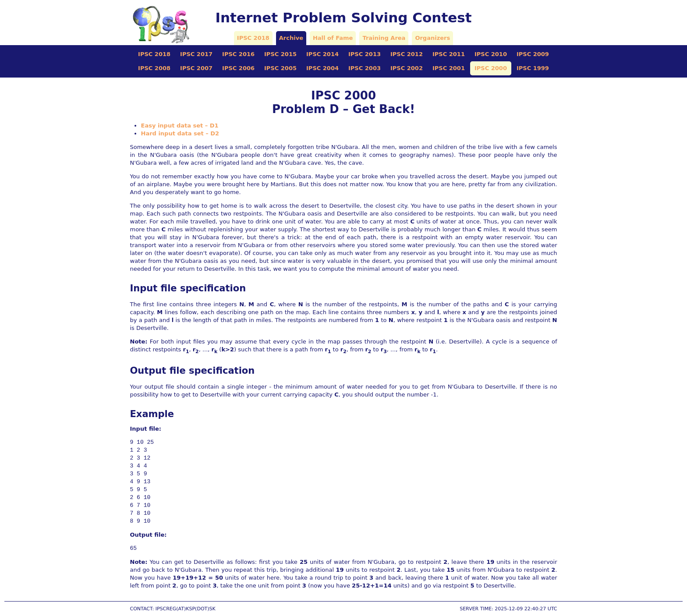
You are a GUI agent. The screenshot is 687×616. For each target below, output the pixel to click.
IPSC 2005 (280, 68)
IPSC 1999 (533, 68)
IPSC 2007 (196, 68)
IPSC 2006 (238, 68)
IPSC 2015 (280, 54)
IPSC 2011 (449, 54)
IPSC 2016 (238, 54)
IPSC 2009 (533, 54)
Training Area (384, 38)
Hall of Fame (333, 38)
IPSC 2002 (407, 68)
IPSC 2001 (449, 68)
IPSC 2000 (491, 68)
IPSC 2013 (365, 54)
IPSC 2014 (322, 54)
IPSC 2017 (196, 54)
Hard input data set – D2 (180, 133)
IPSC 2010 (491, 54)
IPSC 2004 (322, 68)
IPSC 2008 (154, 68)
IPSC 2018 (253, 38)
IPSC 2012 (407, 54)
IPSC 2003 (365, 68)
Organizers (432, 38)
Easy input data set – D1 (180, 126)
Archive (291, 38)
